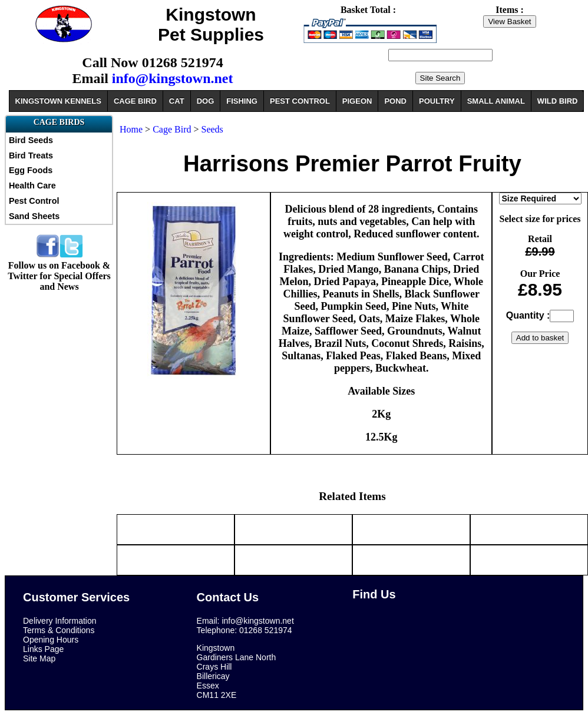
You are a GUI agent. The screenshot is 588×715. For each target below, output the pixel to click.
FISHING (242, 101)
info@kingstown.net (173, 78)
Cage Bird (173, 129)
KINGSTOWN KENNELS (58, 101)
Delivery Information (60, 621)
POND (395, 101)
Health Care (32, 186)
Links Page (43, 649)
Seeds (212, 129)
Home (131, 129)
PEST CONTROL (300, 101)
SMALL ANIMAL (496, 101)
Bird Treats (31, 155)
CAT (177, 101)
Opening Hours (51, 640)
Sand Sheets (34, 216)
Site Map (39, 658)
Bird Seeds (31, 140)
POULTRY (437, 101)
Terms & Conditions (59, 630)
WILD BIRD (558, 101)
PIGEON (357, 101)
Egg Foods (31, 170)
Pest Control (34, 201)
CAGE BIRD (135, 101)
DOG (206, 101)
